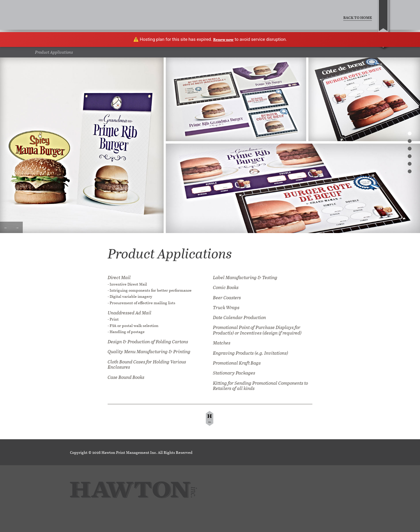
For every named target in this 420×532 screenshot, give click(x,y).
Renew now (223, 39)
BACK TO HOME (358, 17)
